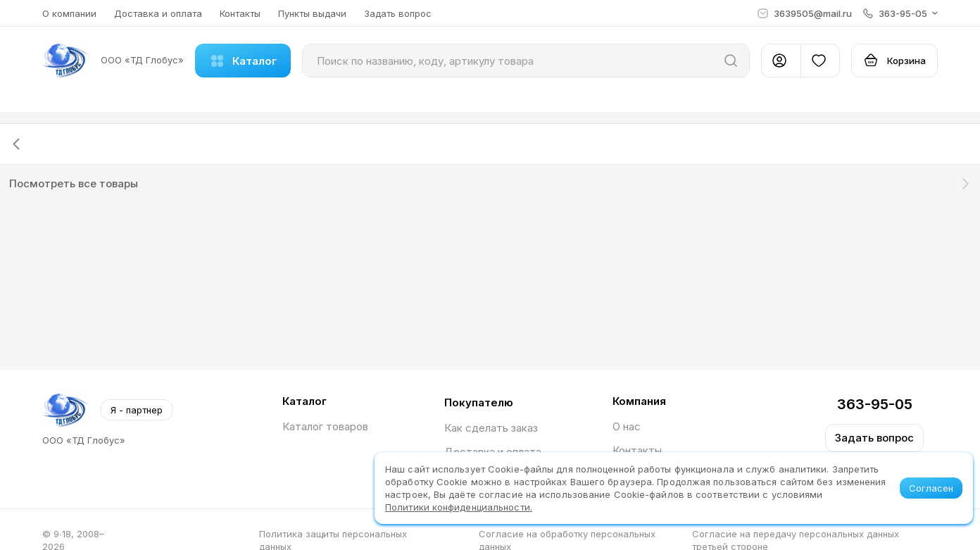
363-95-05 (875, 404)
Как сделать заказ (491, 428)
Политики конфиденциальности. (459, 507)
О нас (627, 426)
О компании (69, 13)
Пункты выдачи (312, 13)
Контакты (240, 13)
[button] (900, 13)
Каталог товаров (325, 426)
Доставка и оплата (158, 13)
